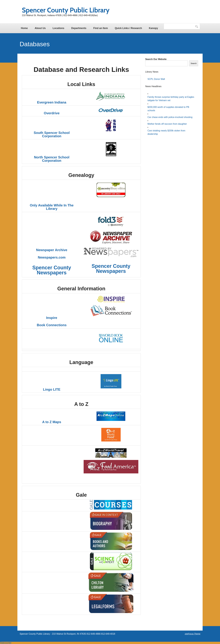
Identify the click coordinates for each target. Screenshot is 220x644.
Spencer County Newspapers (52, 270)
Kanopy (153, 28)
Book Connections (52, 325)
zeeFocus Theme (193, 634)
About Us (40, 28)
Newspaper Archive (52, 250)
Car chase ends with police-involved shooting (170, 117)
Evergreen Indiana (52, 102)
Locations (58, 28)
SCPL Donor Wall (156, 79)
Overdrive (52, 113)
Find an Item (101, 28)
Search (194, 63)
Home (24, 28)
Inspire (52, 318)
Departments (79, 28)
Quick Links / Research (128, 28)
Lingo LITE (52, 389)
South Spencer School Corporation (52, 134)
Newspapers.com (52, 257)
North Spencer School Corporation (52, 159)
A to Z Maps (52, 422)
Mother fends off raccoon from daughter (167, 124)
